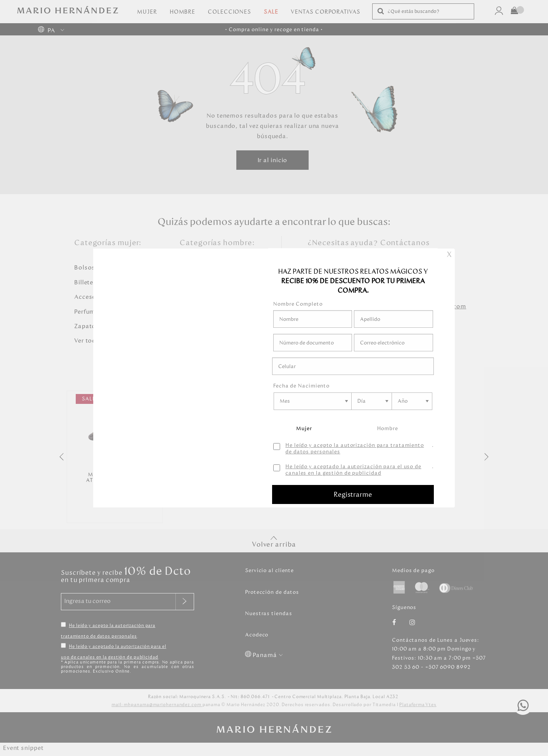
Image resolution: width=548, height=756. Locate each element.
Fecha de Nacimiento (301, 386)
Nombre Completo (298, 304)
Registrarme (353, 494)
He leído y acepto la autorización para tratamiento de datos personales (355, 449)
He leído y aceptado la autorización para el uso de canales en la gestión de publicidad (353, 470)
